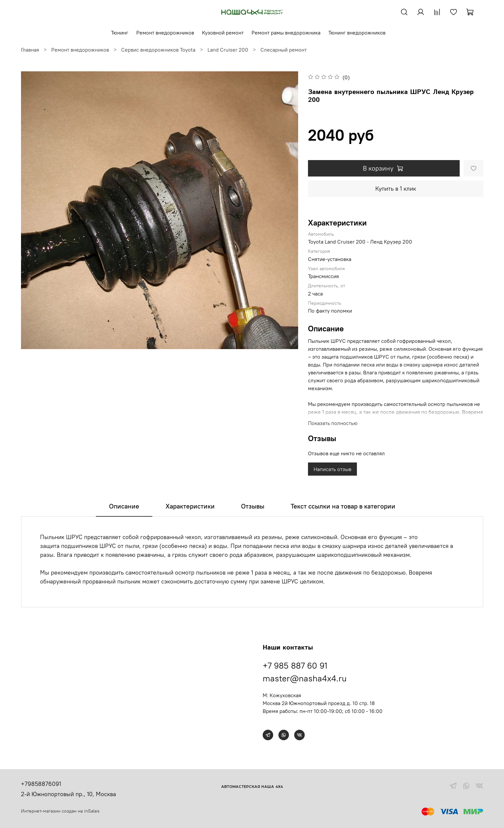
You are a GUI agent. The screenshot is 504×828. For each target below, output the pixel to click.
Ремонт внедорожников (165, 33)
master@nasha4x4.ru (305, 678)
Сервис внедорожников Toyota (158, 50)
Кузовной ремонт (223, 33)
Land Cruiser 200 (228, 50)
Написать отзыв (332, 469)
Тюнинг (120, 33)
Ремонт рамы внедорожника (286, 33)
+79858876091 (41, 784)
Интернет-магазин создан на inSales (60, 811)
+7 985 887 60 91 (295, 665)
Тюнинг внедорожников (357, 33)
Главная (30, 50)
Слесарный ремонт (284, 50)
